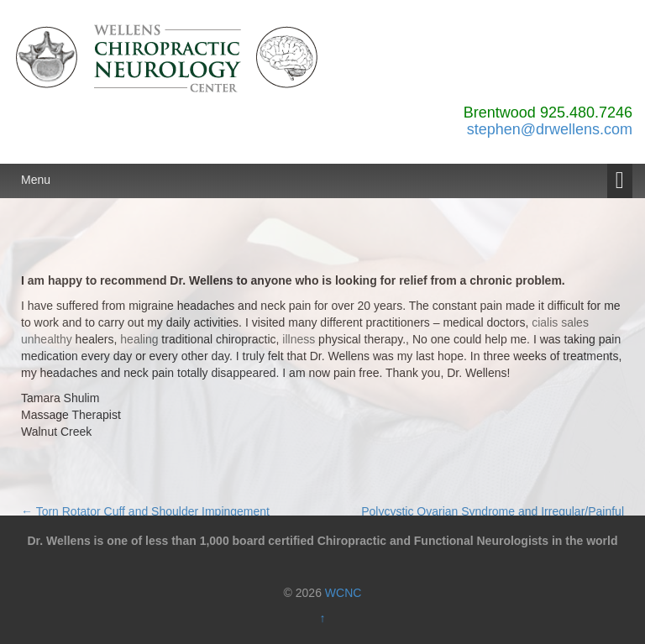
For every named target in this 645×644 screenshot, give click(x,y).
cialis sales (560, 322)
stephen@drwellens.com (550, 129)
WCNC (343, 593)
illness (299, 339)
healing (139, 339)
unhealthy (47, 339)
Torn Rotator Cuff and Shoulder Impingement (145, 511)
